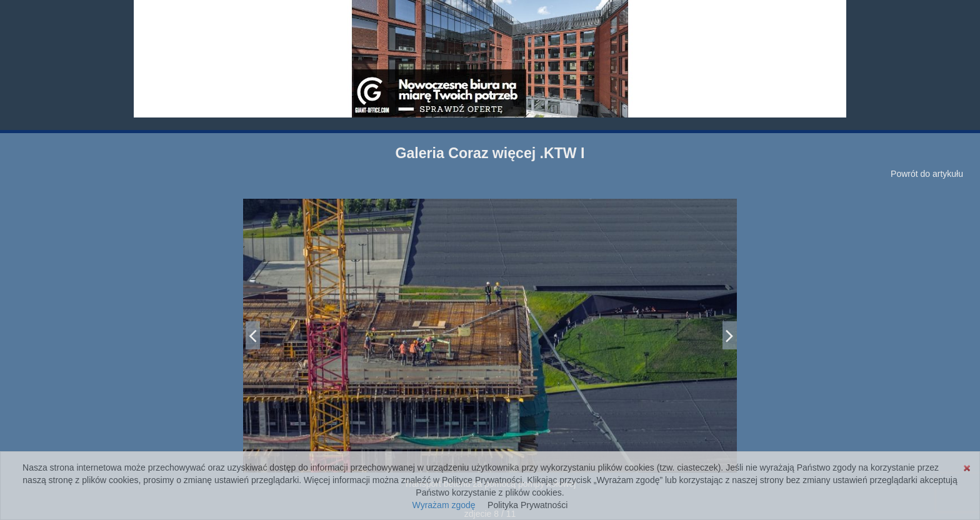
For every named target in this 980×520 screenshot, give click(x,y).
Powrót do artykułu (927, 174)
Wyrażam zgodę (444, 505)
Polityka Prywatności (527, 505)
